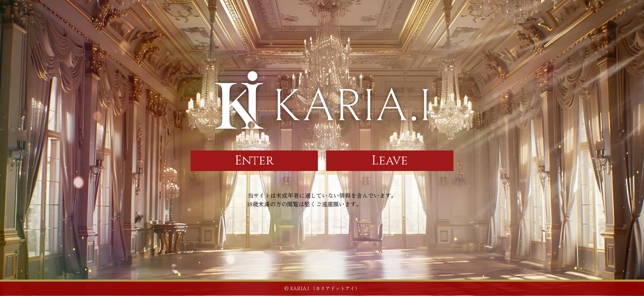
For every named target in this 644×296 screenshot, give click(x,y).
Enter (254, 161)
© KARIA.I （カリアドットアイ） (322, 289)
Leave (390, 161)
